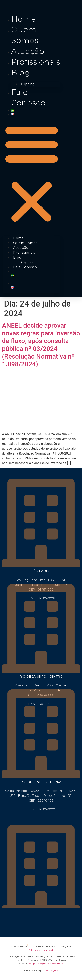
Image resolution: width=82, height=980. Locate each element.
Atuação (28, 51)
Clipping (28, 84)
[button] (32, 173)
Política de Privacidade (41, 950)
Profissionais (36, 62)
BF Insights (51, 970)
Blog (21, 72)
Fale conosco (25, 267)
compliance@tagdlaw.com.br (45, 964)
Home (24, 19)
